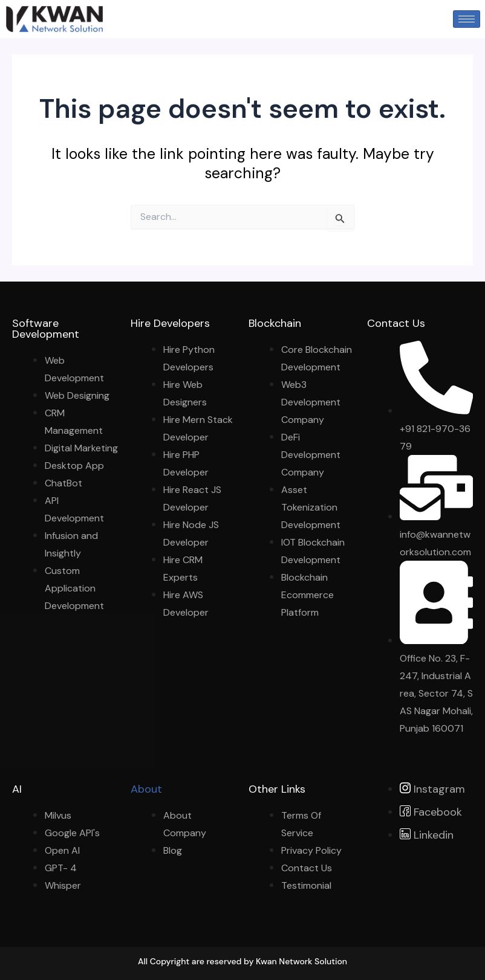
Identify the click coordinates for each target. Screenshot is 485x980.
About (146, 789)
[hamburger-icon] (467, 19)
